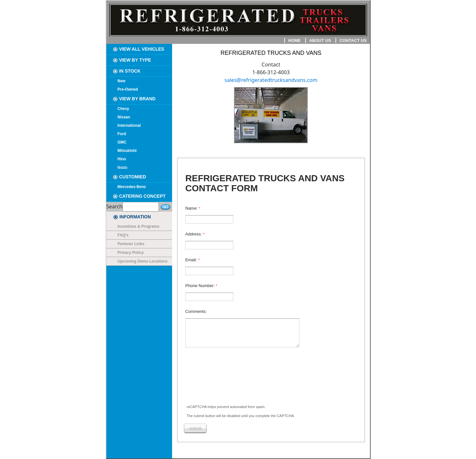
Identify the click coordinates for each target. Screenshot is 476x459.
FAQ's (123, 235)
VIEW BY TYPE (132, 60)
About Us (320, 40)
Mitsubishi (127, 151)
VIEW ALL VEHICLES (139, 49)
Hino (122, 159)
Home (294, 40)
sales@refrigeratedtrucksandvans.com (271, 80)
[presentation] (234, 382)
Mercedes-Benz (132, 187)
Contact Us (353, 40)
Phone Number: (200, 286)
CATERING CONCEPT (139, 196)
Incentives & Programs (139, 226)
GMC (122, 142)
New (122, 81)
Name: (192, 208)
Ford (122, 134)
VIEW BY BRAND (134, 99)
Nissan (124, 117)
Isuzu (123, 167)
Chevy (123, 109)
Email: (192, 260)
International (129, 125)
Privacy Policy (131, 253)
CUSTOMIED (130, 177)
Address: (194, 234)
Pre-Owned (128, 89)
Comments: (196, 311)
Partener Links (131, 244)
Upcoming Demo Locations (143, 261)
